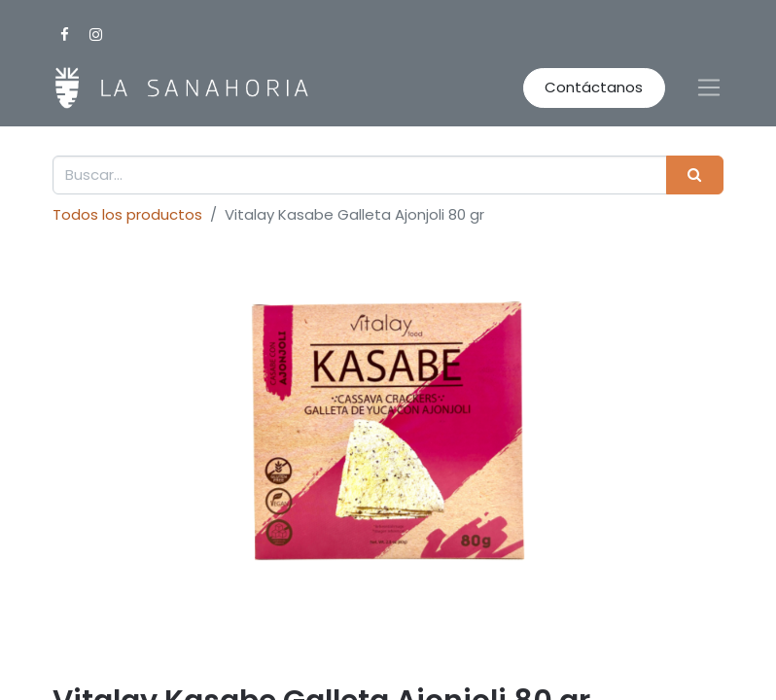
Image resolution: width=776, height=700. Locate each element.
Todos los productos (127, 214)
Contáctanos (594, 87)
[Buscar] (695, 175)
